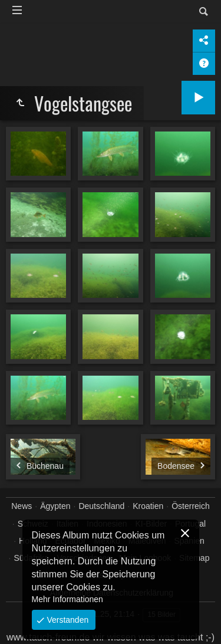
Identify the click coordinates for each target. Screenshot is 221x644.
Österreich (191, 506)
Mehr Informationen (67, 599)
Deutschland (101, 506)
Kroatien (148, 506)
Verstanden (67, 620)
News (22, 506)
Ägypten (55, 506)
